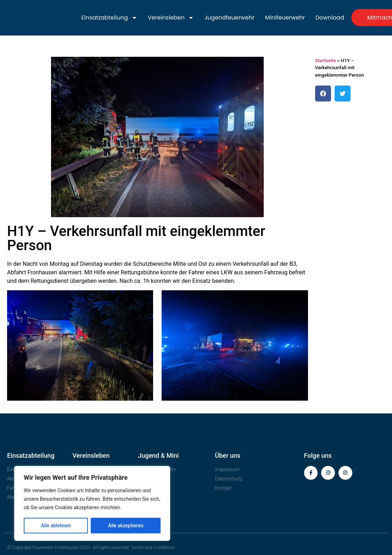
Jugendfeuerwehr (229, 18)
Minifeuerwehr (285, 18)
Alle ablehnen (56, 526)
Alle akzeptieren (125, 526)
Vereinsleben (171, 18)
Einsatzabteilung (109, 18)
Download (330, 18)
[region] (92, 504)
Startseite (326, 60)
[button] (323, 94)
